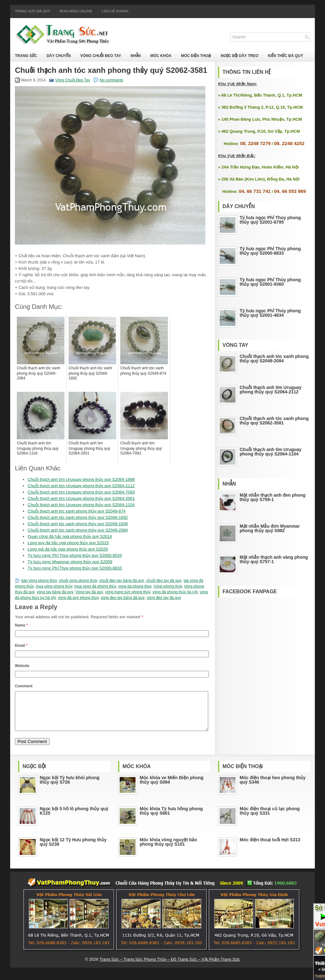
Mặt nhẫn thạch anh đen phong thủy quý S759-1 (273, 497)
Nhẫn (136, 56)
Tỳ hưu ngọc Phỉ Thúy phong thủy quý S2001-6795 (270, 220)
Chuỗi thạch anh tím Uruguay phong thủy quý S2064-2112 (81, 486)
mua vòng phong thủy (54, 586)
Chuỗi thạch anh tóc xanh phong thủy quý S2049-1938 (78, 524)
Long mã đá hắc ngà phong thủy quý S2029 (68, 549)
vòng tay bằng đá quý (55, 592)
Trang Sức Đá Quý (33, 11)
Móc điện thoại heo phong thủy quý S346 (273, 787)
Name (21, 625)
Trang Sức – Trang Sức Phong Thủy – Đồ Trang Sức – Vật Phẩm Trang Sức (170, 967)
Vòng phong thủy (168, 586)
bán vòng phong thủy (39, 581)
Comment (24, 686)
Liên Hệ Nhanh (115, 11)
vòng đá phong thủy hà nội (175, 592)
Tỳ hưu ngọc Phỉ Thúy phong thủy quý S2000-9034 (75, 555)
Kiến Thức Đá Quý (285, 56)
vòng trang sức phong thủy (128, 592)
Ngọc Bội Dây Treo (239, 56)
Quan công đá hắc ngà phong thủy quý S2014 (70, 536)
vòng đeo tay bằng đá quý (123, 598)
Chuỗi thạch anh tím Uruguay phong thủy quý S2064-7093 (81, 492)
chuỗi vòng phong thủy (78, 581)
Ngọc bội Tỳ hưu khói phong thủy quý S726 (70, 787)
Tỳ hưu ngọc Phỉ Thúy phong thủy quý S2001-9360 (270, 282)
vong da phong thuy (135, 586)
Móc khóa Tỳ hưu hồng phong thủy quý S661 (171, 818)
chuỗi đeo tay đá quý (164, 581)
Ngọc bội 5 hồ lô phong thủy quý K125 (74, 818)
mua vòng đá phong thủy (95, 586)
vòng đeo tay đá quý (164, 598)
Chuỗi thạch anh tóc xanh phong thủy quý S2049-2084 (78, 530)
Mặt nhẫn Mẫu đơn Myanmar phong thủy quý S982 (270, 528)
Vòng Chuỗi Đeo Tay (101, 56)
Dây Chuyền (59, 56)
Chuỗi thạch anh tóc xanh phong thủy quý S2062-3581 (274, 421)
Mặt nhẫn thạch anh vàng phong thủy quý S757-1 (274, 559)
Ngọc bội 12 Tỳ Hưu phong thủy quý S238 (73, 850)
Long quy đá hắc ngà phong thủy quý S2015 (68, 543)
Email (21, 646)
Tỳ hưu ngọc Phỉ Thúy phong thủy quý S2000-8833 (75, 568)
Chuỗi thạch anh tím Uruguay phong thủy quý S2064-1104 (81, 505)
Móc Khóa (161, 56)
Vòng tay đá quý (89, 592)
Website (22, 666)
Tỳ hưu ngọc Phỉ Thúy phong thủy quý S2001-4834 (270, 313)
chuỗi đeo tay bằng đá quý (121, 581)
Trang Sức (26, 56)
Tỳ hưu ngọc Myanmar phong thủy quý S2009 (70, 562)
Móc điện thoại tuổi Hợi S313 (270, 847)
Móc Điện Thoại (196, 56)
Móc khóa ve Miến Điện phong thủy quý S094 (172, 787)
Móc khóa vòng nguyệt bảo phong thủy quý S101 (168, 850)
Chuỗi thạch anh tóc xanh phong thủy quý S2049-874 (77, 511)
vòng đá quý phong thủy (78, 598)
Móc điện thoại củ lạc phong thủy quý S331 (270, 818)
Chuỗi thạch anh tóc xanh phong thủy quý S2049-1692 (78, 517)
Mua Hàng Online (76, 11)
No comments (111, 80)
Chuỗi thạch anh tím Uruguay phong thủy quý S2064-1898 (81, 479)
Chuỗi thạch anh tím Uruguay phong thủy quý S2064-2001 (81, 498)
